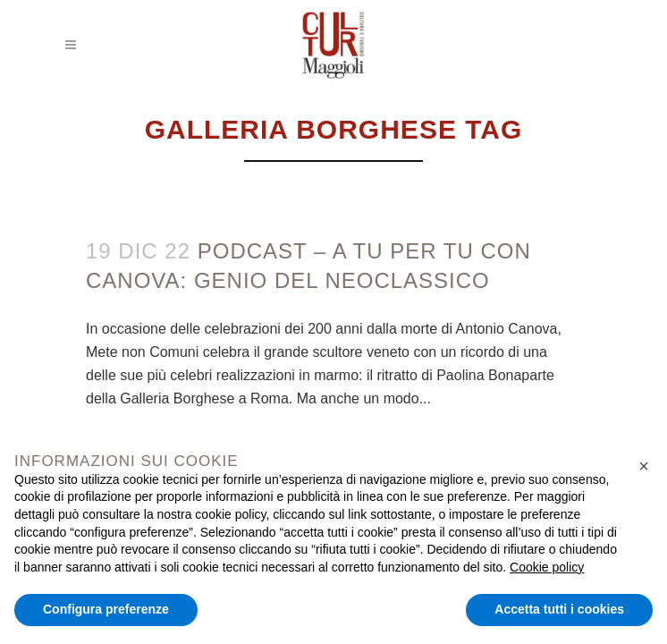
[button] (644, 466)
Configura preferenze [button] (106, 609)
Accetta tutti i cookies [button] (559, 609)
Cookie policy (547, 567)
